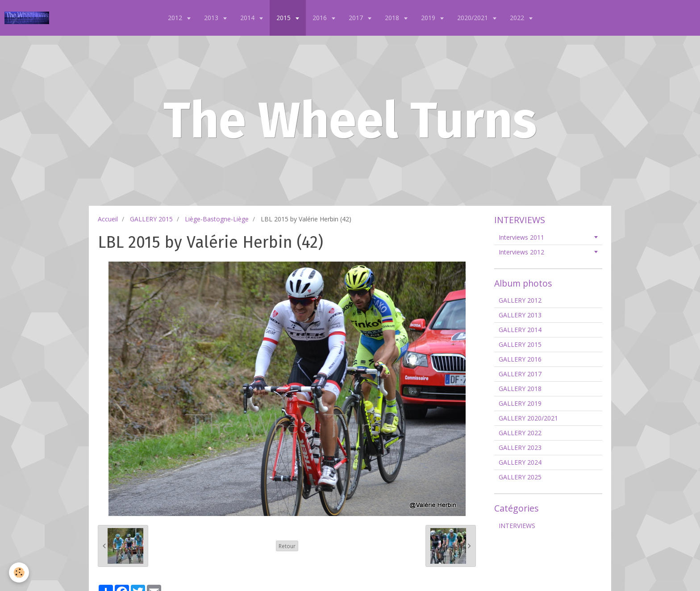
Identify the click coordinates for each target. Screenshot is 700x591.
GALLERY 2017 (520, 374)
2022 (518, 18)
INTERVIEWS (517, 526)
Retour (287, 546)
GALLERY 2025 (520, 477)
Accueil (108, 219)
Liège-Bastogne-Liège (217, 219)
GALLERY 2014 (520, 330)
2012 (176, 18)
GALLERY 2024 (520, 462)
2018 (393, 18)
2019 (429, 18)
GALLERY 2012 (520, 300)
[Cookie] (19, 572)
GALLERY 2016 (520, 359)
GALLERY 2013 (520, 315)
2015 (284, 18)
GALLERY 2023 (520, 447)
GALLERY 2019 (520, 403)
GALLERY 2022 (520, 433)
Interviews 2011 (521, 237)
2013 (212, 18)
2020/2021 (473, 18)
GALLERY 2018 (520, 389)
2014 (248, 18)
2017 (357, 18)
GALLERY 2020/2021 (528, 418)
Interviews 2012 (521, 252)
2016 (321, 18)
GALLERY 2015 (151, 219)
